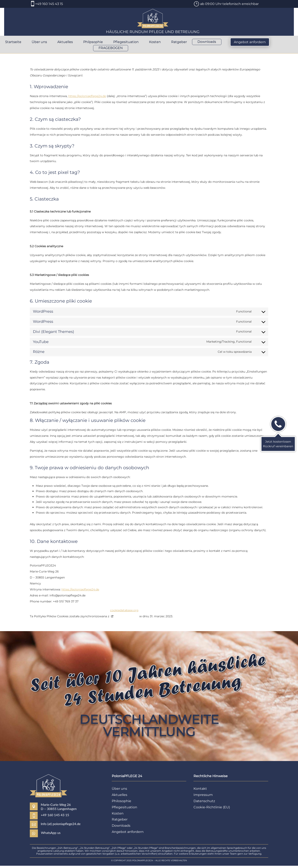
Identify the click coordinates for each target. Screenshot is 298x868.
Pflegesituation (126, 42)
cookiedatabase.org (124, 613)
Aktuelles (65, 42)
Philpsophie (93, 42)
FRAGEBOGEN (111, 48)
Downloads (207, 42)
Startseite (13, 42)
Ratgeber (179, 42)
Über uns (39, 42)
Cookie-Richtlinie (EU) (212, 809)
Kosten (155, 42)
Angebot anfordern (250, 42)
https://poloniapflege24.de (87, 98)
